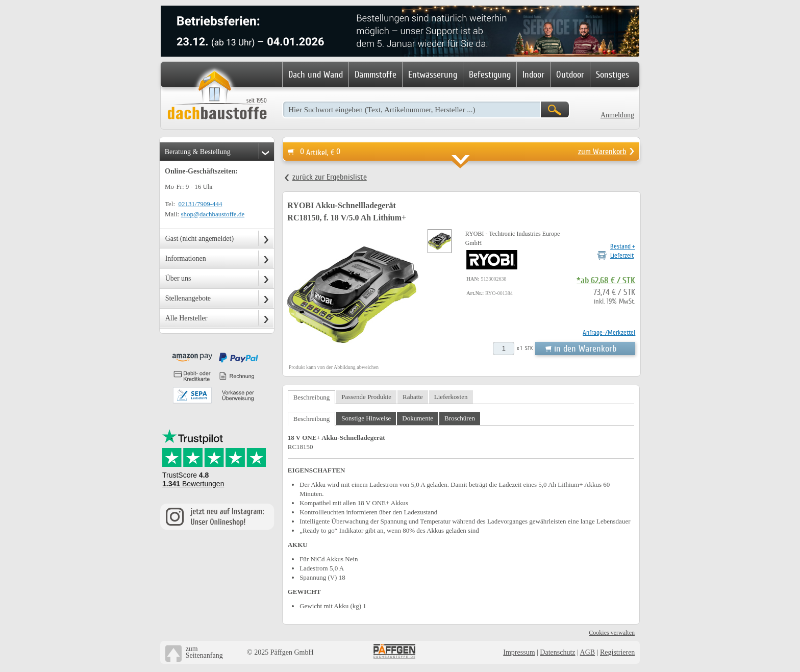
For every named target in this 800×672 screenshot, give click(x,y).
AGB (588, 652)
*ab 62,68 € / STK (606, 281)
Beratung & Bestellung (198, 152)
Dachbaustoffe (217, 96)
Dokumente (418, 418)
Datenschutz (557, 652)
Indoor (533, 74)
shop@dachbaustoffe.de (212, 214)
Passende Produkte (366, 397)
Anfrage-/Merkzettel (609, 332)
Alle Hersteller (186, 318)
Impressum (519, 652)
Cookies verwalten (612, 633)
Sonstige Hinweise (366, 418)
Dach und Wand (316, 74)
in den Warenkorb (585, 349)
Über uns (178, 278)
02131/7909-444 (201, 204)
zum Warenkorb (602, 152)
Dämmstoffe (376, 74)
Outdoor (570, 74)
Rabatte (413, 397)
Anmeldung (617, 115)
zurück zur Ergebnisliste (330, 177)
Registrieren (617, 652)
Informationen (186, 258)
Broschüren (460, 418)
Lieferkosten (451, 397)
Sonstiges (612, 74)
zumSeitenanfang (204, 652)
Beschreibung (311, 397)
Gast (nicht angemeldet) (200, 239)
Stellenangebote (188, 298)
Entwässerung (433, 74)
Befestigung (490, 74)
